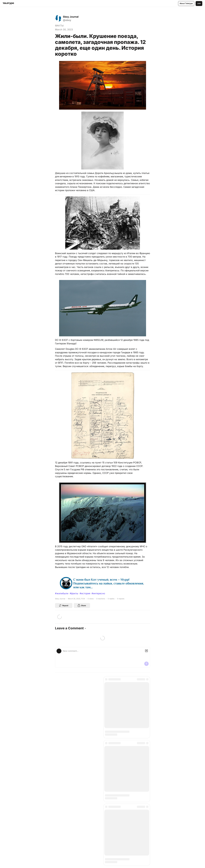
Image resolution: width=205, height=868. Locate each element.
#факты (74, 593)
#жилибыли (62, 593)
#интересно (98, 593)
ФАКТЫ (59, 26)
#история (85, 593)
